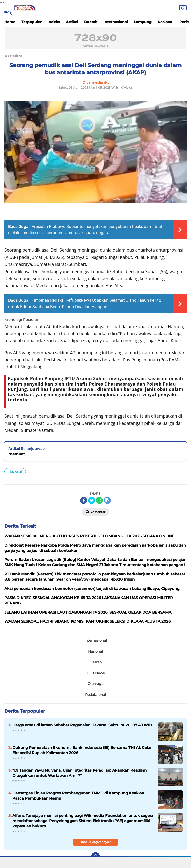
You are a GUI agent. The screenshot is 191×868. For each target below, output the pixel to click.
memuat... (18, 454)
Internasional (116, 22)
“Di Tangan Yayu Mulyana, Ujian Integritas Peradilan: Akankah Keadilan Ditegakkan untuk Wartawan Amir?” (80, 773)
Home (10, 22)
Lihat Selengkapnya (96, 842)
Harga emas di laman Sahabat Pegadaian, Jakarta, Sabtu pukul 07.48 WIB (82, 725)
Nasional (166, 22)
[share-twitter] (92, 500)
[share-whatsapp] (99, 500)
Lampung (143, 22)
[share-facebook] (84, 500)
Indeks (54, 22)
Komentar (95, 512)
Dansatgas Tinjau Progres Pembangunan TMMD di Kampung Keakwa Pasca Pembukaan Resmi (78, 796)
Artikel (72, 22)
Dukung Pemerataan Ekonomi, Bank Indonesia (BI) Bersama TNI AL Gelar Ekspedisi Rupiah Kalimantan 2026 (82, 750)
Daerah (91, 22)
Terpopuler (31, 22)
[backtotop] (95, 857)
